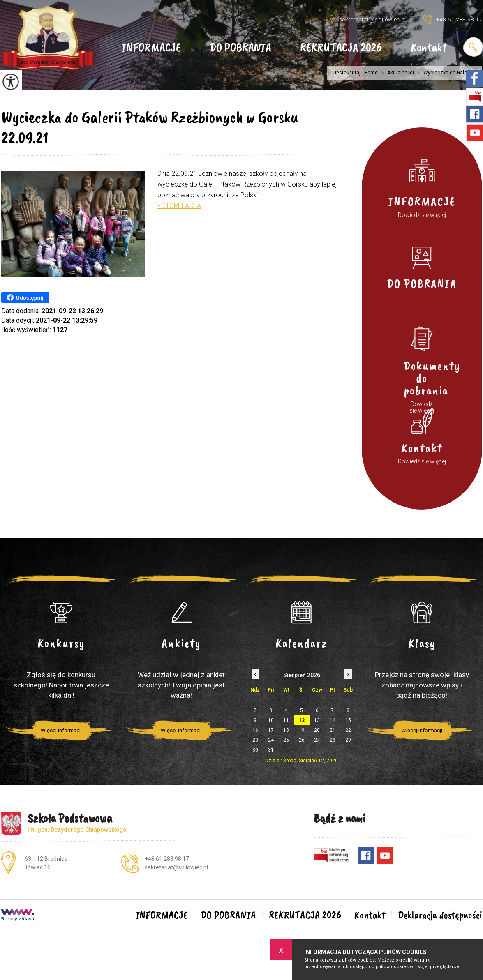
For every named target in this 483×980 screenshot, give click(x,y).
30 (255, 750)
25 (286, 740)
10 (271, 720)
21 (333, 730)
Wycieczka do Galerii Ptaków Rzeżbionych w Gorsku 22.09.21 (150, 127)
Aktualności (396, 73)
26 (302, 740)
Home (371, 73)
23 (255, 740)
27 (317, 740)
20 (317, 730)
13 (317, 720)
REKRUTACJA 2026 (341, 48)
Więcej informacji (61, 730)
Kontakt (429, 48)
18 (286, 730)
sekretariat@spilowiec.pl (366, 19)
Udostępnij (25, 297)
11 (286, 720)
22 (348, 730)
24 (271, 740)
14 (333, 720)
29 (348, 740)
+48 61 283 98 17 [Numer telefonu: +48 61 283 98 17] (167, 859)
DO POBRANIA (240, 48)
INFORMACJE (151, 48)
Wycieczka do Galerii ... (445, 73)
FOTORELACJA (179, 206)
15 (348, 720)
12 (302, 720)
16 (255, 730)
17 (271, 730)
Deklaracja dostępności (440, 915)
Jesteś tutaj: (349, 73)
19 (302, 730)
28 (333, 740)
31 (271, 750)
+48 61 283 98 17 (453, 19)
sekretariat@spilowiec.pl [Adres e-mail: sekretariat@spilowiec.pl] (176, 867)
